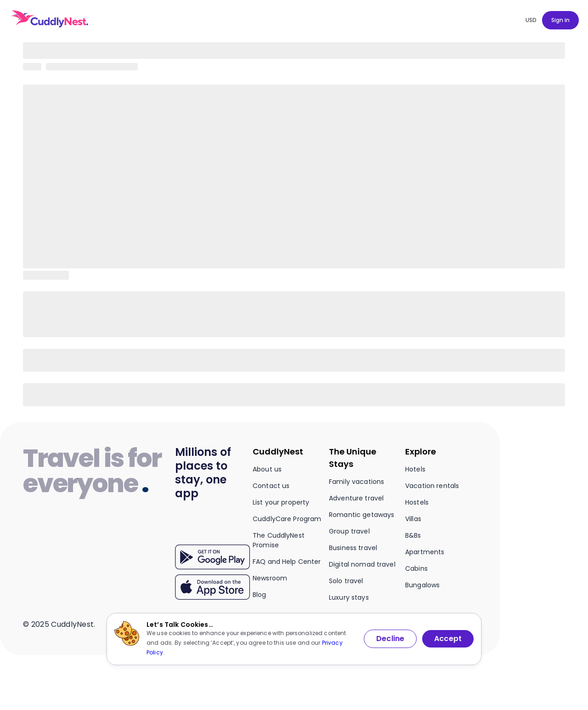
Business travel (353, 548)
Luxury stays (349, 597)
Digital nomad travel (362, 564)
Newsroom (270, 578)
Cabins (416, 568)
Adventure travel (356, 498)
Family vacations (356, 482)
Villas (413, 519)
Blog (260, 595)
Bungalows (422, 585)
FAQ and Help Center (287, 562)
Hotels (415, 469)
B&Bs (413, 535)
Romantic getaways (362, 515)
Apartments (425, 552)
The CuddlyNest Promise (279, 540)
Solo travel (346, 581)
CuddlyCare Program (287, 519)
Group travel (349, 531)
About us (267, 469)
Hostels (417, 502)
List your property (281, 502)
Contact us (271, 486)
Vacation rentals (432, 486)
